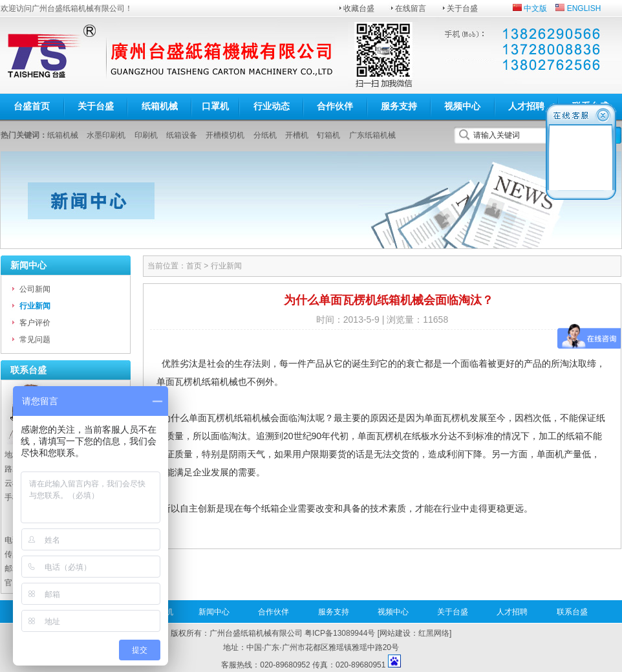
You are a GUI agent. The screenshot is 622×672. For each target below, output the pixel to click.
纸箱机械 (160, 106)
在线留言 (411, 8)
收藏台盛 (359, 8)
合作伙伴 (335, 106)
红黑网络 (434, 633)
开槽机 (297, 135)
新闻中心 (214, 612)
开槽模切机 (225, 135)
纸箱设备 (182, 135)
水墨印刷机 (106, 135)
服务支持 (399, 106)
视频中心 (462, 106)
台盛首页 (32, 106)
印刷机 (146, 135)
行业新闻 (35, 306)
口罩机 (215, 106)
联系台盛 (572, 612)
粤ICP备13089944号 (340, 633)
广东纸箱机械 (372, 135)
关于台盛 (462, 8)
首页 (194, 266)
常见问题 (35, 340)
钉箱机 (328, 135)
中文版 (535, 8)
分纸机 (265, 135)
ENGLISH (584, 8)
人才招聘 (526, 106)
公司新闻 (35, 289)
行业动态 (272, 106)
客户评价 (35, 323)
